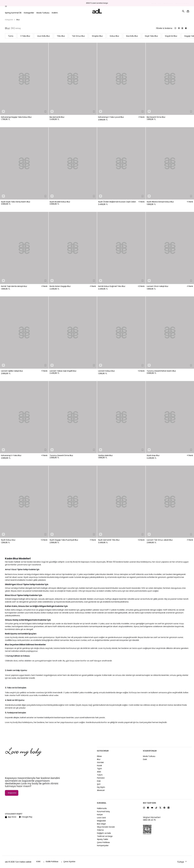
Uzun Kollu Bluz (43, 36)
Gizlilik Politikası (52, 862)
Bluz (99, 759)
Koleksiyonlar (150, 751)
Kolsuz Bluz (114, 36)
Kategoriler (9, 20)
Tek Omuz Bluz (78, 36)
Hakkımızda (102, 808)
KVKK (38, 862)
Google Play (26, 817)
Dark (145, 759)
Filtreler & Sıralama (164, 28)
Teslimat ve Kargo (105, 836)
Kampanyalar (103, 845)
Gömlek (100, 762)
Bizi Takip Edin (149, 803)
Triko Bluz (61, 36)
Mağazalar (168, 3)
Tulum (100, 775)
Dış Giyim (101, 787)
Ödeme (100, 830)
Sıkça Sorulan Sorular (106, 827)
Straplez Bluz (97, 36)
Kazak (99, 766)
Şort (99, 784)
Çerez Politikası (103, 842)
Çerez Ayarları (69, 862)
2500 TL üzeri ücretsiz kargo (97, 3)
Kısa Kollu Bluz (132, 36)
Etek (99, 781)
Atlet (99, 772)
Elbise (99, 756)
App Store (11, 817)
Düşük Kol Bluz (171, 36)
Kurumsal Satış (103, 811)
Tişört (99, 769)
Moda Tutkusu (149, 756)
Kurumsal (102, 803)
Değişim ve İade (104, 833)
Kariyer (100, 815)
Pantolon (101, 778)
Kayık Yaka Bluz (151, 36)
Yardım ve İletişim (182, 3)
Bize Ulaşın (101, 824)
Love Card (101, 818)
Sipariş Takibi (156, 3)
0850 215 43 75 (149, 820)
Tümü (11, 36)
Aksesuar (101, 790)
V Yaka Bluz (25, 36)
